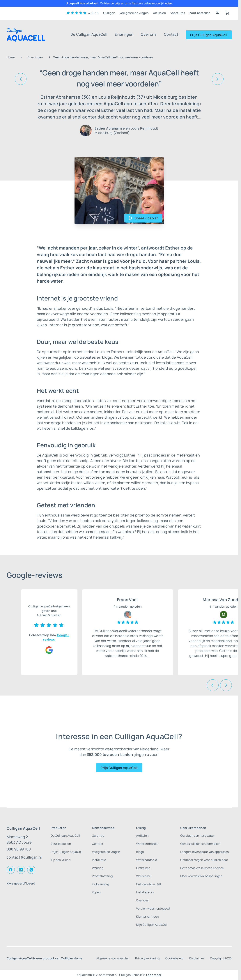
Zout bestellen (200, 13)
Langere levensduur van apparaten (205, 852)
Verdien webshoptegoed (153, 908)
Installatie (99, 860)
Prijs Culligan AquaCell (209, 35)
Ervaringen (124, 34)
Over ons (149, 34)
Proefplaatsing (102, 876)
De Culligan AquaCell (89, 34)
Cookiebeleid (174, 958)
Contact (171, 34)
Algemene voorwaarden (113, 958)
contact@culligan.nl (24, 857)
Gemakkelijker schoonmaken (200, 844)
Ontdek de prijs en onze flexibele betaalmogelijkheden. (136, 3)
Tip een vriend (61, 860)
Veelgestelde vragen (134, 13)
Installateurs (145, 892)
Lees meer (154, 975)
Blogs (140, 852)
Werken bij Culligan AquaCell (149, 880)
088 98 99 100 (19, 849)
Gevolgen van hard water (198, 836)
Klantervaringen (148, 917)
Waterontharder (147, 844)
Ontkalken (143, 868)
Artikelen (160, 13)
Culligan (109, 13)
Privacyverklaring (147, 958)
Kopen (96, 892)
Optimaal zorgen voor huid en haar (204, 860)
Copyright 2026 (221, 958)
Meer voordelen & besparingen (201, 876)
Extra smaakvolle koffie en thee (202, 868)
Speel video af (146, 218)
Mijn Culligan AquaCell (152, 925)
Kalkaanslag (101, 884)
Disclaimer (197, 958)
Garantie (98, 836)
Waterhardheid (147, 860)
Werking (98, 868)
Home (11, 57)
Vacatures (178, 13)
